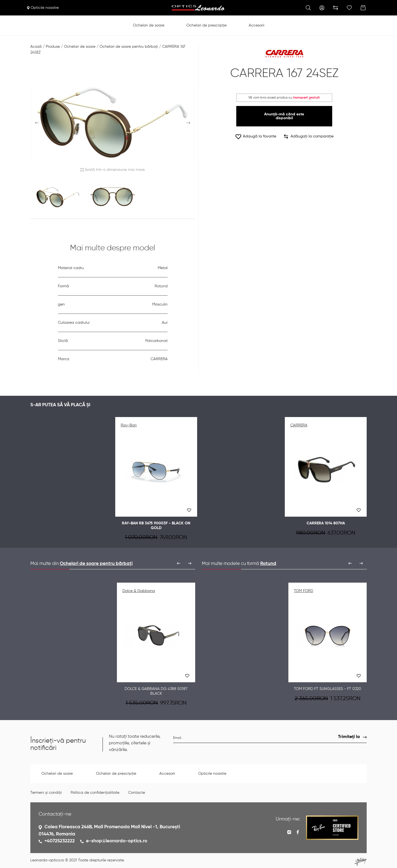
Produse (53, 47)
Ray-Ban (129, 425)
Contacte (137, 793)
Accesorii (257, 25)
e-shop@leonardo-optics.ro (117, 841)
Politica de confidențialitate (95, 793)
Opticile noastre (43, 8)
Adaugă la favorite (256, 136)
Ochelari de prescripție (206, 25)
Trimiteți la (349, 737)
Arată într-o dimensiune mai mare (113, 170)
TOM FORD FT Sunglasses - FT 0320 (328, 689)
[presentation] (179, 563)
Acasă (36, 47)
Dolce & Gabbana (139, 591)
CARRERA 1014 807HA (326, 523)
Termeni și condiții (46, 793)
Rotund (268, 564)
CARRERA (299, 425)
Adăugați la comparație (309, 137)
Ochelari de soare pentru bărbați (129, 47)
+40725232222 (60, 841)
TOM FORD (304, 591)
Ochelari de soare (149, 25)
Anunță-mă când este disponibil (284, 116)
